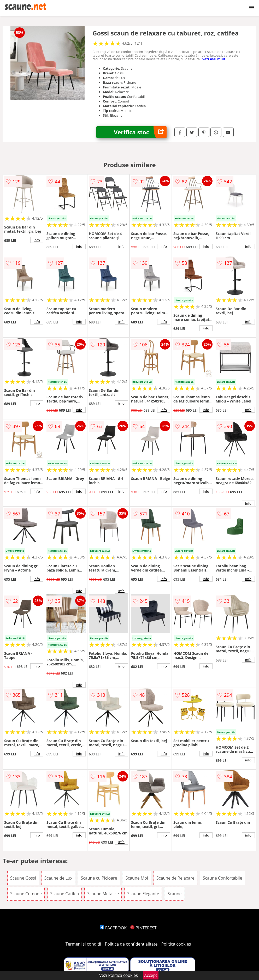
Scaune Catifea (64, 894)
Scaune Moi (137, 878)
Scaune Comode (26, 894)
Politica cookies (176, 944)
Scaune (175, 894)
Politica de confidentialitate (131, 944)
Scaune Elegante (143, 894)
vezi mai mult (214, 59)
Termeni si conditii (83, 944)
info (37, 240)
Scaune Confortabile (223, 878)
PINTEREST (143, 928)
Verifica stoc (140, 132)
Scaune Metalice (103, 894)
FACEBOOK (113, 928)
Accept (151, 975)
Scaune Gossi (23, 878)
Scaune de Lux (58, 878)
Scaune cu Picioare (99, 878)
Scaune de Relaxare (175, 878)
